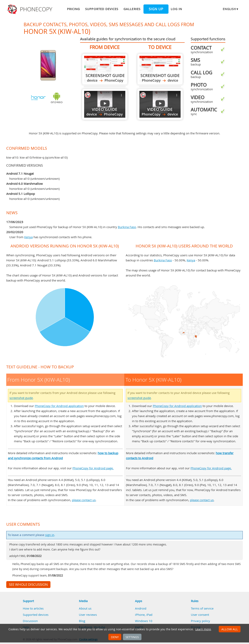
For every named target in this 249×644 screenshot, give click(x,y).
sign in (50, 535)
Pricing (73, 9)
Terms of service (202, 608)
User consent (200, 615)
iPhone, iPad (144, 615)
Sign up (156, 9)
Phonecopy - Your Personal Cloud (30, 9)
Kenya (28, 237)
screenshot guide (21, 398)
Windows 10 (144, 621)
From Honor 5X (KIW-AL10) (105, 69)
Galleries (132, 9)
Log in (176, 9)
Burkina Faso (127, 227)
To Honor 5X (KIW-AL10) (160, 69)
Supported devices (102, 9)
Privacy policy (200, 621)
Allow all (230, 629)
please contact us (84, 500)
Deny (115, 637)
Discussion (30, 621)
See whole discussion (28, 585)
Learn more (203, 629)
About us (85, 608)
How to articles (33, 608)
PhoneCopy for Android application (59, 406)
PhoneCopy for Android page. (93, 468)
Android (141, 608)
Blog (82, 621)
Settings (132, 637)
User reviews (88, 615)
